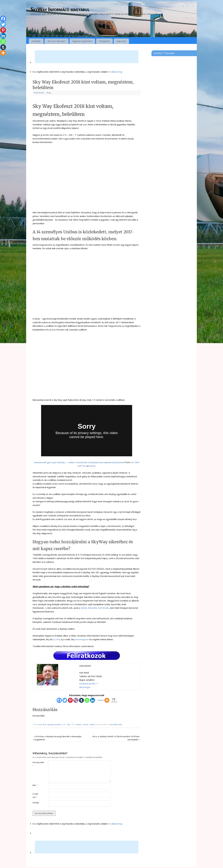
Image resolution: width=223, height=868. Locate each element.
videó (92, 724)
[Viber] (76, 700)
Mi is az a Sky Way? (56, 41)
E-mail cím (35, 796)
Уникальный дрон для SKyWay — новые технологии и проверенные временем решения (79, 462)
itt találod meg (115, 72)
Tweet (101, 700)
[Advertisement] (87, 57)
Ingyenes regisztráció (82, 41)
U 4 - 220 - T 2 (68, 724)
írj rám (57, 639)
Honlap (36, 803)
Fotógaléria (104, 41)
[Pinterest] (70, 700)
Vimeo (93, 466)
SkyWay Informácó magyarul (60, 9)
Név (35, 785)
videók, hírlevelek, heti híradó (95, 608)
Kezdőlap (36, 41)
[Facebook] (59, 700)
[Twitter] (65, 700)
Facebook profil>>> (89, 684)
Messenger (85, 687)
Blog (49, 93)
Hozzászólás (36, 764)
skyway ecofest (54, 724)
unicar (86, 724)
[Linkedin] (93, 700)
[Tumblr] (81, 700)
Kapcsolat (121, 41)
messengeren (82, 639)
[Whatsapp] (87, 700)
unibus (79, 724)
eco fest (42, 724)
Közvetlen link (116, 724)
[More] (107, 700)
